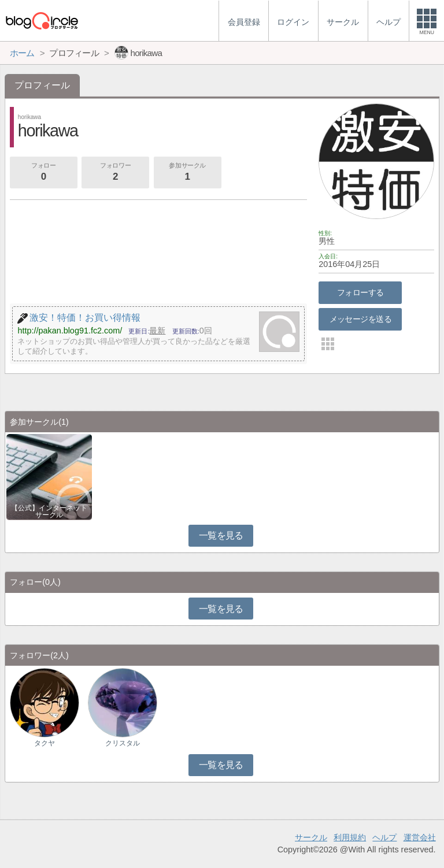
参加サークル (187, 173)
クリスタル (123, 743)
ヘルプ (384, 837)
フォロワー (115, 173)
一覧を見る (221, 535)
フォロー (43, 173)
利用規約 (350, 837)
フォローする (360, 292)
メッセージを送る (360, 319)
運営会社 (420, 837)
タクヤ (45, 743)
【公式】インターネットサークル (49, 511)
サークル (311, 837)
